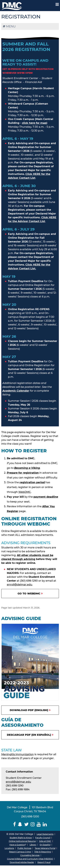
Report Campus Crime (20, 852)
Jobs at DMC (45, 841)
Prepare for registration (23, 473)
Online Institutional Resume (22, 841)
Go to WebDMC (29, 594)
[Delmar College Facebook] (14, 824)
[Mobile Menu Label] (57, 4)
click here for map (34, 123)
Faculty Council (43, 838)
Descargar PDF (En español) (29, 735)
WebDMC (25, 492)
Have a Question (17, 845)
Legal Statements (45, 834)
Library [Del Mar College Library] (33, 845)
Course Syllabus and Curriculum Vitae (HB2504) (30, 859)
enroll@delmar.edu (20, 585)
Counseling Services (30, 855)
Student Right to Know (21, 838)
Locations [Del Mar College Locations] (9, 848)
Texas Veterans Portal (45, 848)
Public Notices (24, 848)
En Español (45, 845)
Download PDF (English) (29, 710)
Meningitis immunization (18, 754)
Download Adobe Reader (22, 862)
